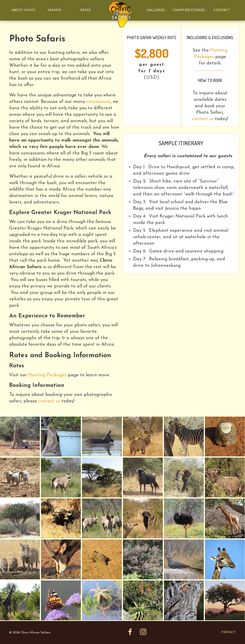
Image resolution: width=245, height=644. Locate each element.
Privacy (229, 632)
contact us (49, 401)
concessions (99, 102)
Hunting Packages (47, 375)
